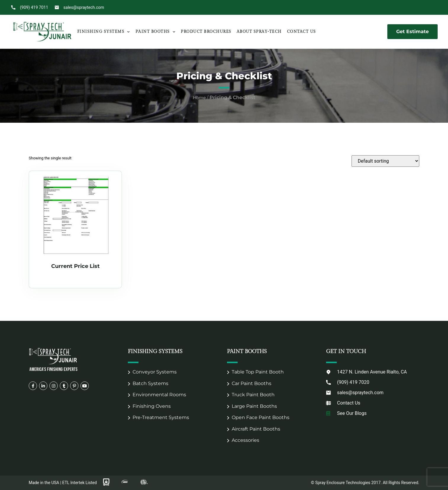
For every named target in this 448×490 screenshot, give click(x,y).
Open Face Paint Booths (261, 417)
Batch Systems (150, 383)
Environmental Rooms (159, 395)
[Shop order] (385, 161)
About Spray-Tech (259, 32)
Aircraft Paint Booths (256, 429)
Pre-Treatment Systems (161, 417)
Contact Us (302, 32)
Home (199, 98)
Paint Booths (156, 32)
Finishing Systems (104, 32)
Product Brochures (206, 32)
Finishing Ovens (152, 406)
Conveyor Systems (155, 372)
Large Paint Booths (254, 406)
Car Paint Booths (252, 383)
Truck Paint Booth (253, 395)
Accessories (245, 440)
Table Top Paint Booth (258, 372)
